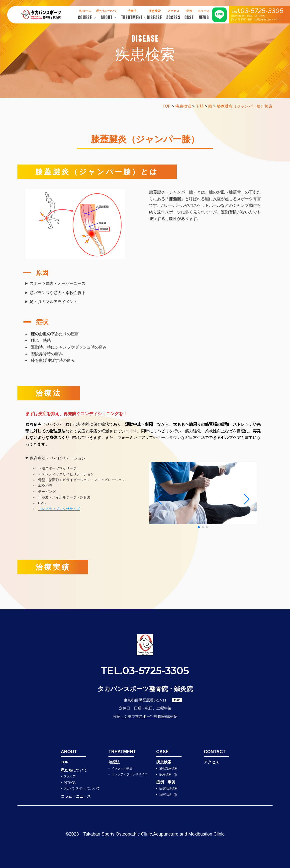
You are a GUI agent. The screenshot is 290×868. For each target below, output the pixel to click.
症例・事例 (166, 782)
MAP (177, 700)
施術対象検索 (168, 768)
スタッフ (70, 776)
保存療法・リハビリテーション (58, 458)
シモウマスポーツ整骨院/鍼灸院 (151, 716)
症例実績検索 (168, 788)
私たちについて (74, 770)
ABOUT (69, 752)
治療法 (114, 762)
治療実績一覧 (168, 794)
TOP (65, 762)
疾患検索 (164, 762)
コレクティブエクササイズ (129, 774)
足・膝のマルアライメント (54, 302)
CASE (163, 752)
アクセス (211, 762)
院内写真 (70, 782)
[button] (199, 527)
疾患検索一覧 (168, 774)
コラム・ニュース (76, 796)
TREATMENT (121, 752)
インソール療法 (122, 768)
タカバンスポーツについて (82, 788)
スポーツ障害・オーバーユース (58, 283)
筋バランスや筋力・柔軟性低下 (58, 293)
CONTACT (215, 752)
